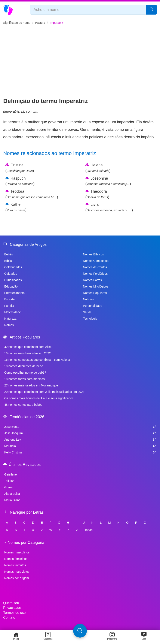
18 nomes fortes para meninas (24, 379)
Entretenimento (14, 293)
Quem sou (11, 603)
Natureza (10, 319)
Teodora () (32, 194)
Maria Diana (12, 500)
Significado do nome (17, 23)
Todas (88, 530)
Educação (11, 286)
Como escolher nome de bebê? (25, 373)
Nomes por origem (17, 578)
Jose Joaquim (80, 433)
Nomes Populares (95, 293)
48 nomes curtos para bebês (23, 405)
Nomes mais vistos (17, 572)
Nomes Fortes (92, 280)
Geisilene (10, 474)
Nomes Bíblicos (93, 254)
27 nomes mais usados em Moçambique (31, 385)
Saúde (87, 312)
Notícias (88, 299)
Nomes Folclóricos (95, 274)
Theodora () (97, 194)
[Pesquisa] (80, 631)
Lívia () (109, 207)
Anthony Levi (80, 440)
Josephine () (108, 181)
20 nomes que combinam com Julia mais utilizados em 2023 (44, 392)
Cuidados (11, 274)
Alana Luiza (12, 494)
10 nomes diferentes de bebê (24, 366)
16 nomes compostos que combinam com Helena (37, 360)
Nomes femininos (16, 559)
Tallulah (9, 481)
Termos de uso (14, 613)
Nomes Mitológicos (96, 286)
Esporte (9, 299)
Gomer (9, 487)
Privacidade (12, 608)
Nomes (9, 325)
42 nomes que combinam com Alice (28, 347)
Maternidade (13, 312)
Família (9, 306)
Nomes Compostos (96, 261)
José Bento (80, 427)
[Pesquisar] (151, 10)
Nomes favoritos (15, 565)
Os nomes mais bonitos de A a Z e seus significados (39, 398)
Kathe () (16, 207)
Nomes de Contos (95, 267)
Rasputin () (20, 181)
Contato (9, 618)
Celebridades (13, 267)
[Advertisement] (80, 65)
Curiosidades (13, 280)
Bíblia (8, 261)
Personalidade (93, 306)
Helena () (98, 168)
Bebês (9, 254)
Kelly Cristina (80, 452)
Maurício (80, 446)
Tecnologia (90, 319)
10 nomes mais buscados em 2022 (27, 353)
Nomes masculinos (17, 552)
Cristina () (20, 168)
